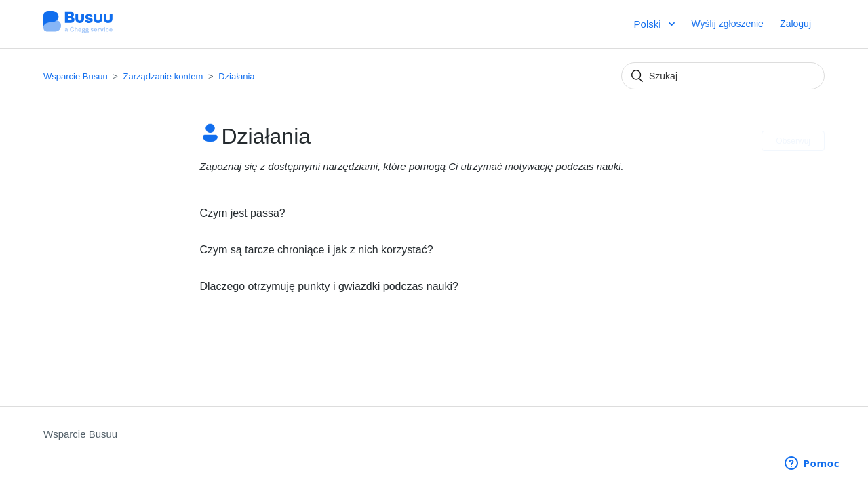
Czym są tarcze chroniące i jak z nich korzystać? (316, 250)
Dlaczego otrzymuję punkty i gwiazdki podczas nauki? (329, 286)
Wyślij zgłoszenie (727, 24)
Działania (236, 76)
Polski (649, 24)
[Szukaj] (723, 76)
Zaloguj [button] (795, 24)
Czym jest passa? (242, 213)
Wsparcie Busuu (76, 76)
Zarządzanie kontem (163, 76)
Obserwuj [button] (793, 141)
